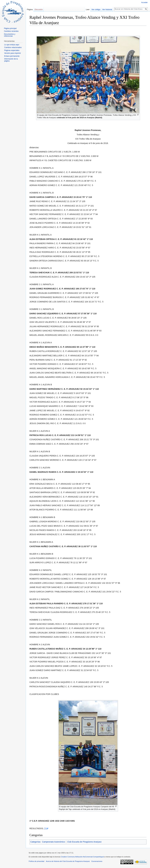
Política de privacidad (36, 861)
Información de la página (11, 60)
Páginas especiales (12, 50)
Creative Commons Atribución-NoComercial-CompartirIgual (82, 857)
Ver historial (107, 9)
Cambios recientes (11, 31)
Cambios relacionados (13, 47)
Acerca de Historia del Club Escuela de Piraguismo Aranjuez (68, 861)
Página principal (10, 28)
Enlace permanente (12, 56)
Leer (88, 9)
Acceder (144, 2)
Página (30, 9)
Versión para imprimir (13, 53)
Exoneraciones (97, 861)
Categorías (35, 842)
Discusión (39, 9)
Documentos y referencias (10, 35)
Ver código (96, 9)
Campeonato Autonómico (54, 842)
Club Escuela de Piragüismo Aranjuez (84, 842)
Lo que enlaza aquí (12, 45)
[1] (45, 828)
